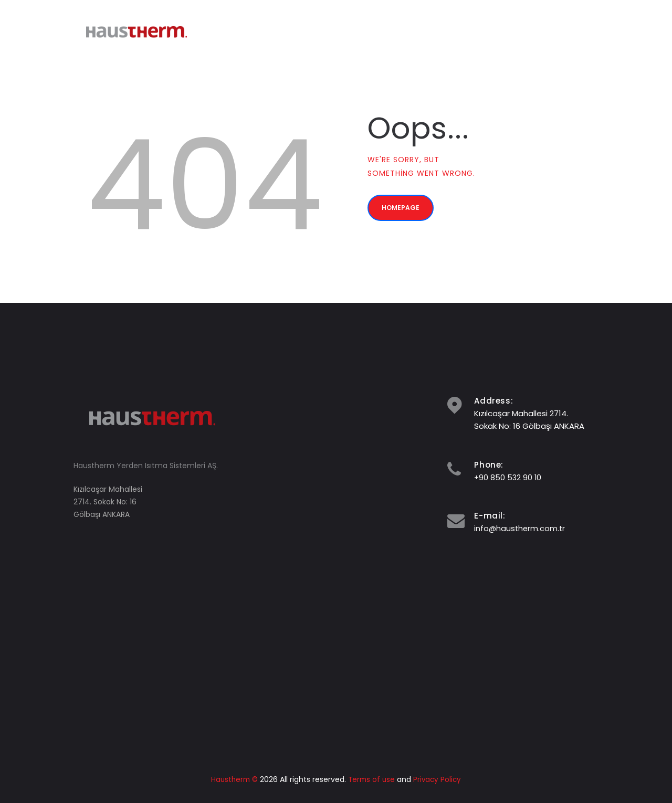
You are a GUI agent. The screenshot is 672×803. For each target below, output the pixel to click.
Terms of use (372, 779)
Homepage (406, 213)
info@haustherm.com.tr (521, 528)
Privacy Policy (439, 779)
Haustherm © (233, 779)
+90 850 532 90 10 (508, 477)
